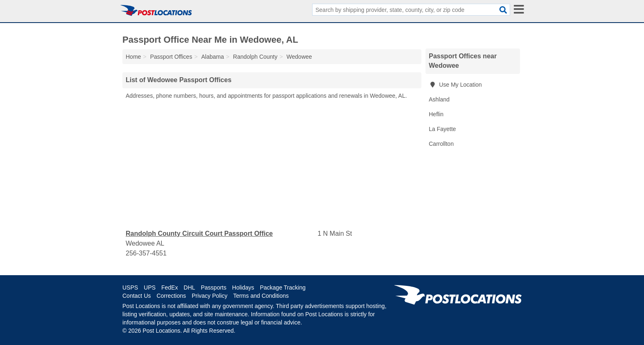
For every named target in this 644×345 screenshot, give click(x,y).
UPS (150, 287)
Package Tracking (283, 287)
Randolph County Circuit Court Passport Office (199, 233)
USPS (130, 287)
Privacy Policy (210, 296)
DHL (189, 287)
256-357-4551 (146, 253)
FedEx (170, 287)
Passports (214, 287)
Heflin (436, 114)
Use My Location (455, 85)
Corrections (171, 296)
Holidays (243, 287)
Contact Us (137, 296)
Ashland (439, 99)
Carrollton (441, 144)
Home (133, 57)
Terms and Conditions (261, 296)
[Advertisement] (272, 165)
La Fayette (442, 129)
